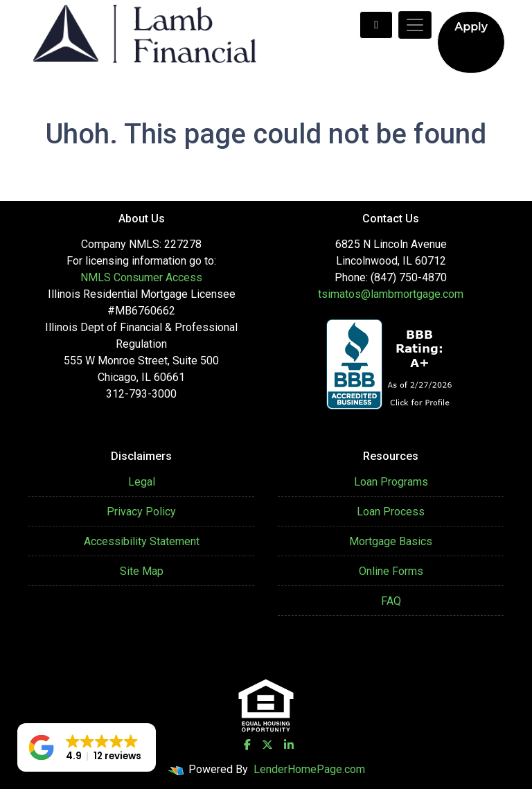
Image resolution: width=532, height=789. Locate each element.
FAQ (391, 601)
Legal (142, 482)
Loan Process (391, 512)
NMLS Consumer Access (141, 277)
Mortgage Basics (391, 541)
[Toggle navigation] (415, 25)
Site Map (142, 571)
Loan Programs (391, 482)
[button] (87, 747)
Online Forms (391, 571)
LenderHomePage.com (309, 769)
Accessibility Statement (142, 541)
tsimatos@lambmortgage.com (391, 294)
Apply (471, 27)
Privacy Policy (141, 512)
